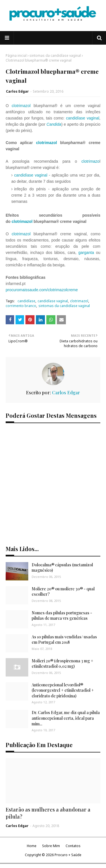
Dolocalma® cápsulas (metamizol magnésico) (62, 568)
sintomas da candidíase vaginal (55, 56)
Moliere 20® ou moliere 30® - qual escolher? (63, 592)
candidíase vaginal (83, 118)
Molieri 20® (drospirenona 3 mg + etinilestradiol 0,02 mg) (62, 664)
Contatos (73, 846)
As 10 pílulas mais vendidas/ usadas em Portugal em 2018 (64, 640)
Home (32, 846)
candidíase (26, 301)
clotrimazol (21, 106)
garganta (86, 253)
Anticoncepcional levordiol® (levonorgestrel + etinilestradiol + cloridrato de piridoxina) (63, 690)
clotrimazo (90, 161)
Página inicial (16, 56)
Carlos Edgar (17, 91)
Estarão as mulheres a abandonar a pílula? (48, 813)
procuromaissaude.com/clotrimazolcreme (42, 290)
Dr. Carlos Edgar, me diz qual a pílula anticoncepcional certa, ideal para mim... (66, 718)
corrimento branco (21, 306)
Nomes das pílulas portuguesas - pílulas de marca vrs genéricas (62, 616)
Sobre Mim (51, 846)
